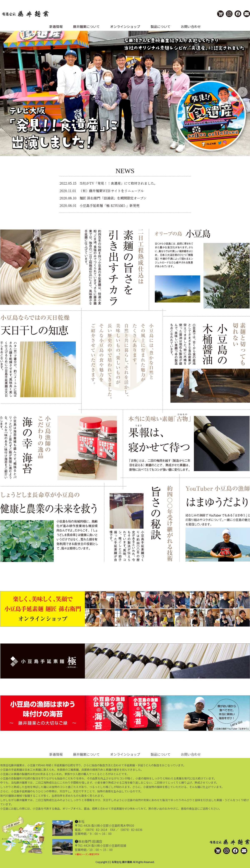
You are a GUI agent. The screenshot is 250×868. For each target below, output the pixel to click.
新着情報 (56, 26)
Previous (4, 89)
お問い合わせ (191, 26)
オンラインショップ (125, 26)
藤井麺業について (86, 26)
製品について (160, 26)
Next (238, 89)
